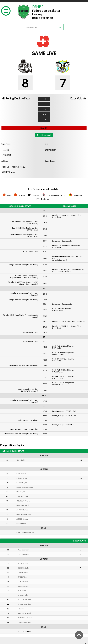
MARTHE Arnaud (24, 613)
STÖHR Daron (22, 478)
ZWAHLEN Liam (22, 496)
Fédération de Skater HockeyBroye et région (46, 12)
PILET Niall (22, 591)
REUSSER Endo (23, 568)
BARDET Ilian (21, 474)
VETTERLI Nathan (24, 600)
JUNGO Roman (22, 519)
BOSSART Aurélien (25, 618)
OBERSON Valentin (24, 501)
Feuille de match (44, 135)
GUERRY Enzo (23, 582)
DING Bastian (23, 572)
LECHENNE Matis (23, 505)
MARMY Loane (23, 586)
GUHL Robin (21, 460)
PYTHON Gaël (23, 563)
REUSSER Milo (23, 595)
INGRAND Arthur (24, 604)
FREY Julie (22, 609)
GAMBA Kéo (23, 577)
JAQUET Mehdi (24, 554)
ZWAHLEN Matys (24, 622)
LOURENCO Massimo (24, 487)
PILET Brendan (23, 550)
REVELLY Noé (21, 523)
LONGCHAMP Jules (24, 514)
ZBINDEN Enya (22, 510)
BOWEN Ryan (22, 483)
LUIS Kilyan (21, 492)
